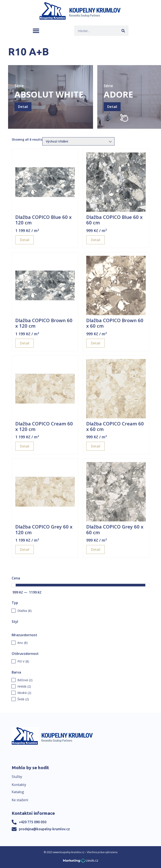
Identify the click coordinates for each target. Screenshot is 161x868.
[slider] (14, 585)
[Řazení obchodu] (78, 141)
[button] (36, 31)
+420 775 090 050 (33, 822)
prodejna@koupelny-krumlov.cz (44, 829)
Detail (23, 107)
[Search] (123, 31)
